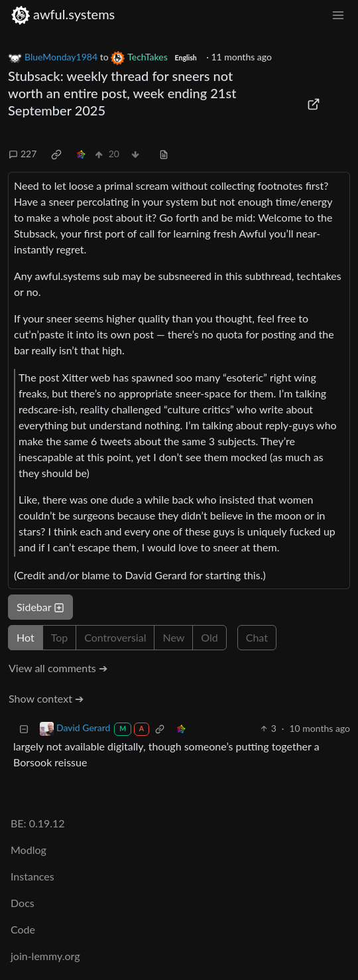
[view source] (164, 154)
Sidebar (40, 607)
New (173, 637)
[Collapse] (24, 728)
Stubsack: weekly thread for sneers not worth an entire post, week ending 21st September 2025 (122, 93)
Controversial (115, 637)
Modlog (29, 850)
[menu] (338, 14)
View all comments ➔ (58, 668)
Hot (26, 637)
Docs (23, 903)
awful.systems (63, 14)
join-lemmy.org (45, 956)
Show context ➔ (46, 698)
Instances (32, 876)
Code (23, 929)
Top (60, 637)
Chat (257, 637)
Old (209, 637)
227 (23, 154)
